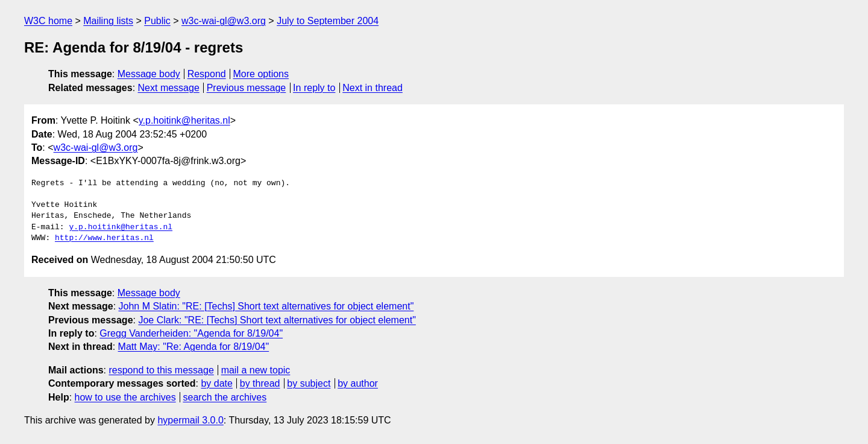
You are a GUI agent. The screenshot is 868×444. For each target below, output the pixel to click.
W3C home (48, 21)
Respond (207, 74)
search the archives (225, 397)
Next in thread (373, 88)
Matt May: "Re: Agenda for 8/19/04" (194, 347)
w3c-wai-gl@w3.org (224, 21)
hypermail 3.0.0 (190, 420)
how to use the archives (125, 397)
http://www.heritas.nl (104, 238)
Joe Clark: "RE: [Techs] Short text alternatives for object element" (277, 320)
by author (358, 383)
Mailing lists (108, 21)
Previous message (247, 88)
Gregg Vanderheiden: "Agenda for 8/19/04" (191, 333)
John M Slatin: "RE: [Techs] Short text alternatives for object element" (266, 306)
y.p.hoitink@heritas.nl (184, 120)
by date (216, 383)
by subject (309, 383)
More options (261, 74)
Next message (169, 88)
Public (157, 21)
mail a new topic (256, 370)
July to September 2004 (328, 21)
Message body (149, 74)
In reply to (314, 88)
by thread (260, 383)
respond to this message (161, 370)
